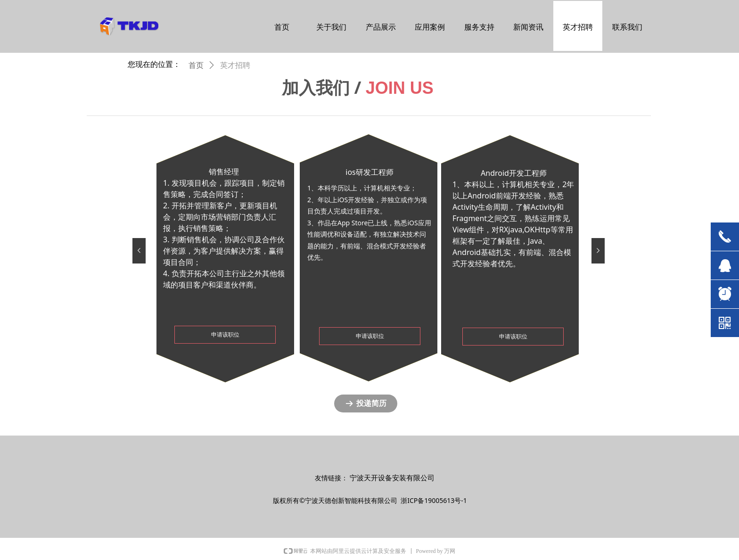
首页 (196, 65)
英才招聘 (235, 65)
